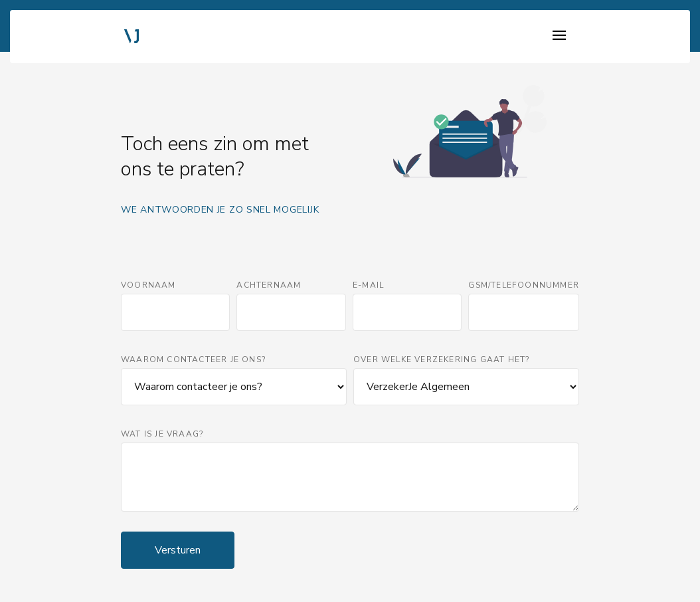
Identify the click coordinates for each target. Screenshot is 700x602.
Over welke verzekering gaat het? (441, 359)
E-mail (368, 285)
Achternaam (269, 285)
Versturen (178, 550)
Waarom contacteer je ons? (193, 359)
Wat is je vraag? (162, 434)
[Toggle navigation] (559, 36)
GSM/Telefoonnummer (524, 285)
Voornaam (148, 285)
